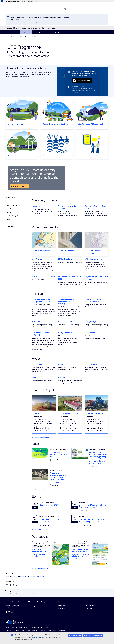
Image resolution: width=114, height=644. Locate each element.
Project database (67, 251)
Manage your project (14, 202)
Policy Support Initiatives (68, 333)
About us (15, 32)
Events (9, 223)
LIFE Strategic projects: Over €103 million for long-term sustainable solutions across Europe (81, 554)
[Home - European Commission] (18, 8)
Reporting (36, 206)
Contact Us (61, 605)
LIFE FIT (37, 414)
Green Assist (90, 333)
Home (7, 32)
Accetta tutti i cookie (75, 635)
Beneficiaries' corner (69, 32)
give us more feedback (27, 594)
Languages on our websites (30, 631)
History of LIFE (38, 364)
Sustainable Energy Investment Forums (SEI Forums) (68, 302)
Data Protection (91, 364)
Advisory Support (56, 32)
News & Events (84, 32)
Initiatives (10, 209)
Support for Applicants (87, 156)
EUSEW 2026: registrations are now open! (58, 454)
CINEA (21, 37)
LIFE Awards (37, 259)
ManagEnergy (90, 322)
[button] (7, 585)
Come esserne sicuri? (31, 1)
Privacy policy (52, 631)
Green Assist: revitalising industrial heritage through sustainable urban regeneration (58, 477)
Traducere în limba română (17, 23)
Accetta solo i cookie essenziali (93, 635)
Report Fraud (88, 608)
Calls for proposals (50, 156)
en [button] (67, 9)
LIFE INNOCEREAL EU (95, 414)
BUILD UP (36, 322)
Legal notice (62, 631)
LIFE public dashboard (43, 251)
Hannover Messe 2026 (49, 505)
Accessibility (62, 608)
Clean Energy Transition (17, 156)
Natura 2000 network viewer (43, 277)
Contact (35, 378)
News (9, 219)
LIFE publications (65, 259)
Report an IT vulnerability (13, 631)
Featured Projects (13, 216)
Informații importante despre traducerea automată (40, 23)
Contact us (45, 628)
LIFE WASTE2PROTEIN (69, 414)
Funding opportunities (40, 32)
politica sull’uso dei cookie (34, 637)
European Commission (11, 37)
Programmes (26, 32)
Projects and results (13, 205)
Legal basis (63, 364)
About (9, 212)
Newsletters (63, 378)
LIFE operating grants (93, 259)
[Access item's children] (19, 32)
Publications (97, 32)
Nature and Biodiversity (17, 124)
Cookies (43, 631)
